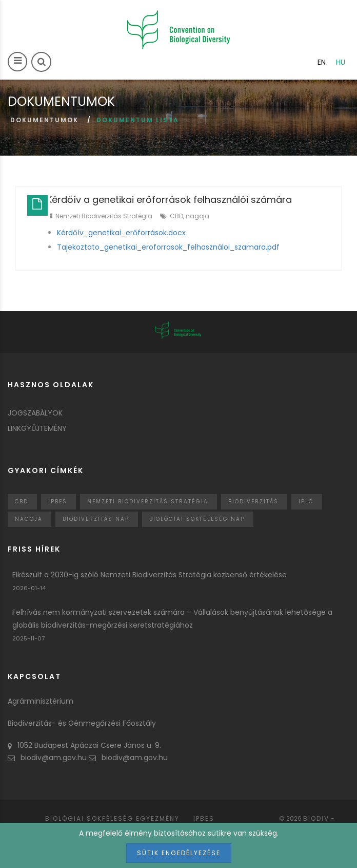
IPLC (306, 502)
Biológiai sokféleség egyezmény (112, 818)
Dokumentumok (44, 120)
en (322, 62)
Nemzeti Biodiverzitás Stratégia (104, 216)
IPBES (58, 502)
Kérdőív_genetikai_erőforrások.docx (121, 233)
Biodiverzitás (253, 502)
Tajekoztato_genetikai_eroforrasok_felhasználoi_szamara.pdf (168, 247)
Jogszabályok (35, 413)
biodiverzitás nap (96, 519)
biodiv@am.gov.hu (47, 758)
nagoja (197, 216)
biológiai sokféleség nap (197, 519)
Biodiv (316, 818)
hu (341, 62)
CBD (176, 216)
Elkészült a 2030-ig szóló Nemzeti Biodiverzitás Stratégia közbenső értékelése (150, 575)
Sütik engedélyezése (179, 853)
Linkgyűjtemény (37, 428)
